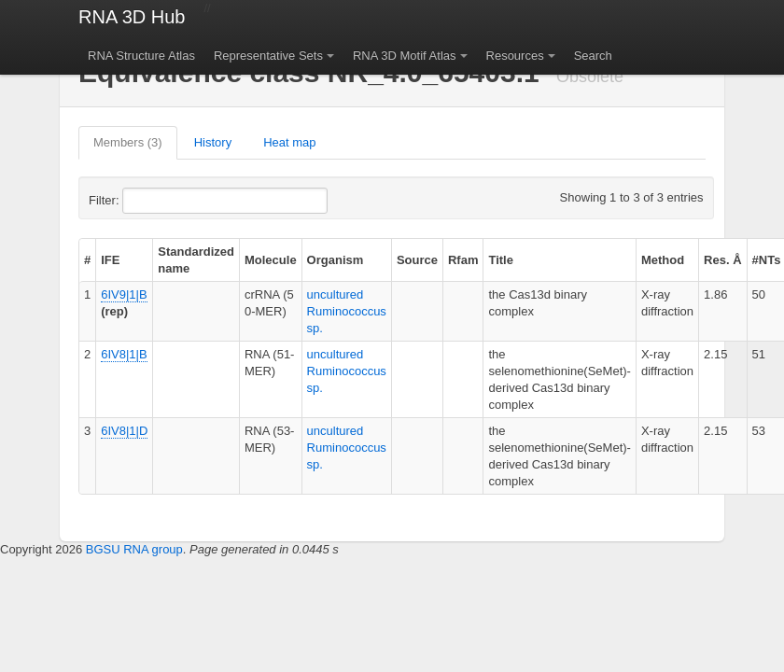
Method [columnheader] (663, 260)
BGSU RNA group (134, 549)
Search (593, 56)
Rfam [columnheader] (463, 260)
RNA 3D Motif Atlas (405, 56)
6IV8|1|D (124, 431)
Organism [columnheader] (336, 260)
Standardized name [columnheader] (196, 260)
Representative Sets (268, 56)
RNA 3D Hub (132, 17)
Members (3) (128, 142)
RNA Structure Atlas (141, 56)
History (213, 142)
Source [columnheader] (417, 260)
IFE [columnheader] (110, 260)
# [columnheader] (87, 260)
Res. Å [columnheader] (722, 260)
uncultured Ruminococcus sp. (347, 311)
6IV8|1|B (124, 354)
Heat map (289, 142)
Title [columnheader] (501, 260)
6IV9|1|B (124, 294)
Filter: (149, 201)
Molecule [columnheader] (271, 260)
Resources (515, 56)
